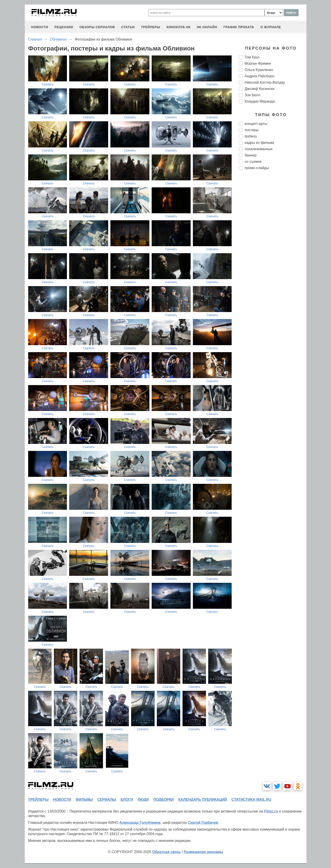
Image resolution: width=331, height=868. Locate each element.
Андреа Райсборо (260, 76)
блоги (127, 800)
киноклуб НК (179, 27)
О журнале (271, 27)
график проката (239, 27)
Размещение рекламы (203, 852)
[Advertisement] (273, 249)
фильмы (84, 800)
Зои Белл (252, 95)
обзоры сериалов (97, 27)
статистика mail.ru (251, 800)
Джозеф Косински (260, 89)
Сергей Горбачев (203, 823)
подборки (164, 800)
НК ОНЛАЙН (207, 27)
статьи (128, 27)
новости (40, 27)
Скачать (48, 84)
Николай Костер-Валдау (265, 82)
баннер (251, 155)
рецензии (64, 27)
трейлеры (151, 27)
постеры (252, 130)
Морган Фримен (258, 63)
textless (251, 136)
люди (143, 800)
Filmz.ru (271, 811)
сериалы (107, 800)
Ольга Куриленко (259, 70)
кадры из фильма (259, 143)
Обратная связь (167, 852)
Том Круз (252, 57)
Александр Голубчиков (140, 823)
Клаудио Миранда (260, 101)
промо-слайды (257, 168)
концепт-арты (256, 124)
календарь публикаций (203, 800)
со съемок (253, 162)
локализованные (259, 149)
